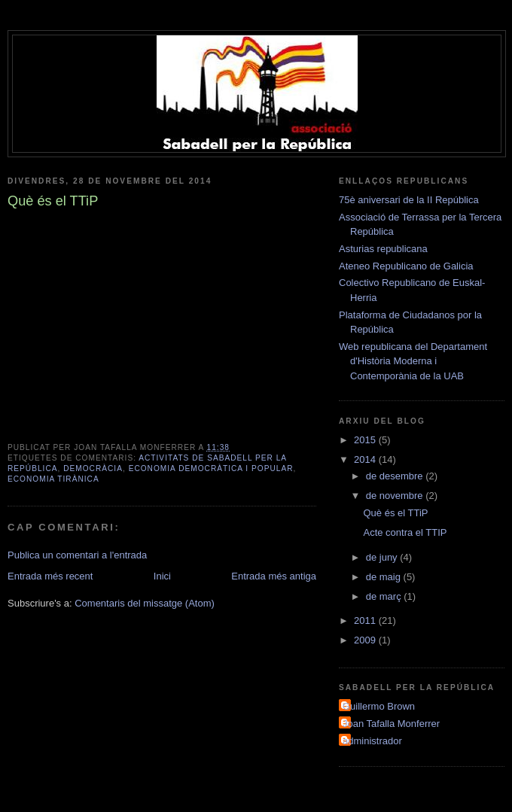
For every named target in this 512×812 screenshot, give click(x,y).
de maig (385, 577)
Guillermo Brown (379, 706)
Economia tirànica (53, 479)
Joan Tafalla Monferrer (391, 724)
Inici (162, 576)
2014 (366, 459)
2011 (366, 620)
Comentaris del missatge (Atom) (145, 603)
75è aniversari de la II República (409, 200)
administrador (372, 741)
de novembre (396, 496)
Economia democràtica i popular (211, 468)
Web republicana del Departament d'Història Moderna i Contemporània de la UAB (413, 361)
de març (385, 596)
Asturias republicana (383, 249)
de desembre (396, 476)
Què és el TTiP (395, 513)
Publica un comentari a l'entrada (77, 555)
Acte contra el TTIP (405, 532)
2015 (366, 440)
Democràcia (93, 468)
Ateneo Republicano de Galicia (406, 266)
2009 (366, 640)
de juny (383, 557)
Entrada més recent (50, 576)
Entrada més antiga (274, 576)
